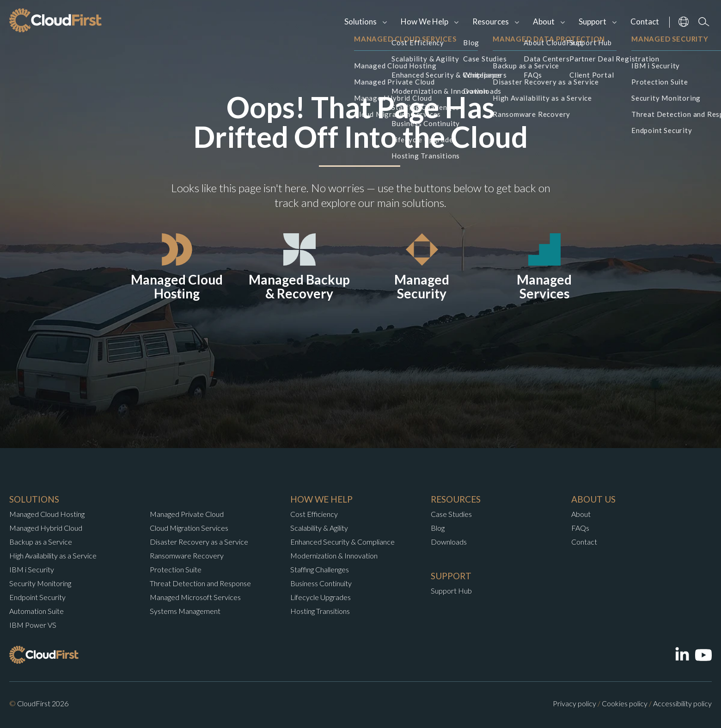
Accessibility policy (682, 703)
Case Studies (451, 514)
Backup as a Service (41, 542)
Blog (438, 528)
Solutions (360, 21)
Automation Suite (37, 611)
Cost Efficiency (314, 514)
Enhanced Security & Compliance (342, 542)
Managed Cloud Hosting (47, 514)
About (544, 21)
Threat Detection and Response (200, 583)
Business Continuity (321, 583)
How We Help (425, 21)
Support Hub (451, 591)
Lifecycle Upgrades (321, 597)
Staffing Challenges (320, 569)
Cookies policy (625, 703)
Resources (491, 21)
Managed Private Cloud (187, 514)
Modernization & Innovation (334, 555)
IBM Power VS (33, 625)
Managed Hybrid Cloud (46, 528)
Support (593, 21)
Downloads (449, 542)
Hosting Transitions (320, 611)
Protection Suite (176, 569)
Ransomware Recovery (187, 555)
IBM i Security (32, 569)
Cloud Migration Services (189, 528)
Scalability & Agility (319, 528)
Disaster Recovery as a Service (199, 542)
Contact (645, 21)
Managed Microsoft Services (195, 597)
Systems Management (185, 611)
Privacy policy (574, 703)
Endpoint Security (37, 597)
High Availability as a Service (53, 555)
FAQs (580, 528)
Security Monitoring (40, 583)
